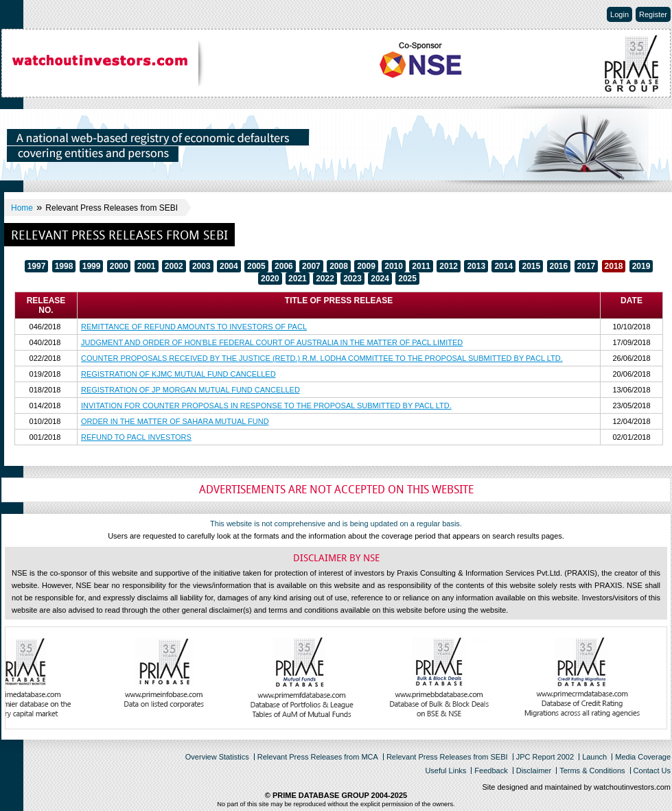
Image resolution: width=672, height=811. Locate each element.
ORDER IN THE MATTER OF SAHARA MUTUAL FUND (175, 421)
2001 (147, 266)
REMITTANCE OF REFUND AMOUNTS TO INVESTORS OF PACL (194, 327)
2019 (641, 266)
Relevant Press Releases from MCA (318, 757)
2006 (284, 266)
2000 (119, 266)
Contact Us (652, 771)
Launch (594, 757)
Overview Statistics (217, 757)
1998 (64, 266)
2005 (256, 266)
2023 (352, 279)
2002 (174, 266)
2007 (311, 266)
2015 (531, 266)
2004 (229, 266)
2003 (201, 266)
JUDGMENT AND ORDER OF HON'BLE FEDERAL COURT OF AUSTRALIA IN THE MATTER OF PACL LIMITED (272, 342)
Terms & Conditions (592, 771)
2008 (339, 266)
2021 (298, 279)
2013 (476, 266)
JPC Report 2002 (545, 757)
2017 (587, 266)
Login (619, 14)
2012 (449, 266)
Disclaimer (534, 771)
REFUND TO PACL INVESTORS (136, 437)
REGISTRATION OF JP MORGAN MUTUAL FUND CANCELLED (190, 390)
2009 (366, 266)
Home (22, 208)
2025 (407, 279)
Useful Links (445, 771)
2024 (380, 279)
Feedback (491, 771)
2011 (421, 266)
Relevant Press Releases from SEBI (447, 757)
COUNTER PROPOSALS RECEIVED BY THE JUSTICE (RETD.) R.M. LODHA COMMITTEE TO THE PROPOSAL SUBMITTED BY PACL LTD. (322, 358)
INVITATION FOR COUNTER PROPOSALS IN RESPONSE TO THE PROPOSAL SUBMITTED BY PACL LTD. (266, 405)
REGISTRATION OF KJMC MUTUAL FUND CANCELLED (178, 374)
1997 (37, 266)
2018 (614, 266)
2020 (270, 279)
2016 (559, 266)
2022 (325, 279)
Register (653, 14)
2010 (394, 266)
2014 (503, 266)
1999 (92, 266)
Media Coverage (643, 757)
